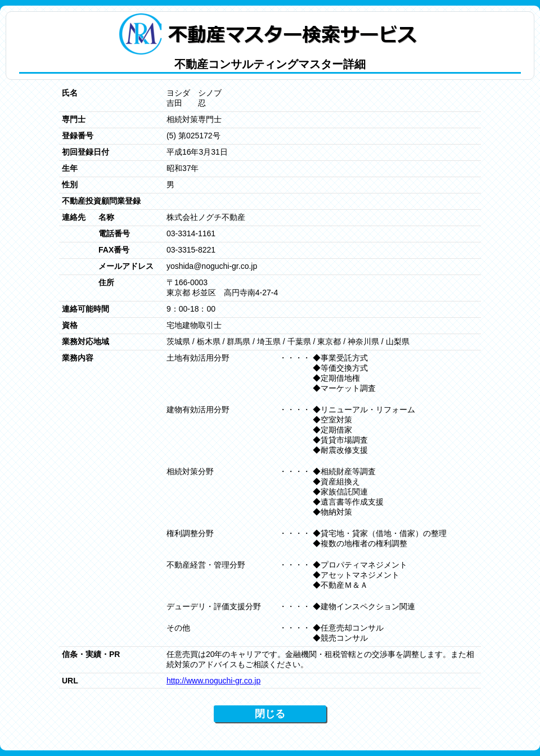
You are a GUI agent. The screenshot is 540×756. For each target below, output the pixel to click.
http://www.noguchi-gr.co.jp (213, 681)
